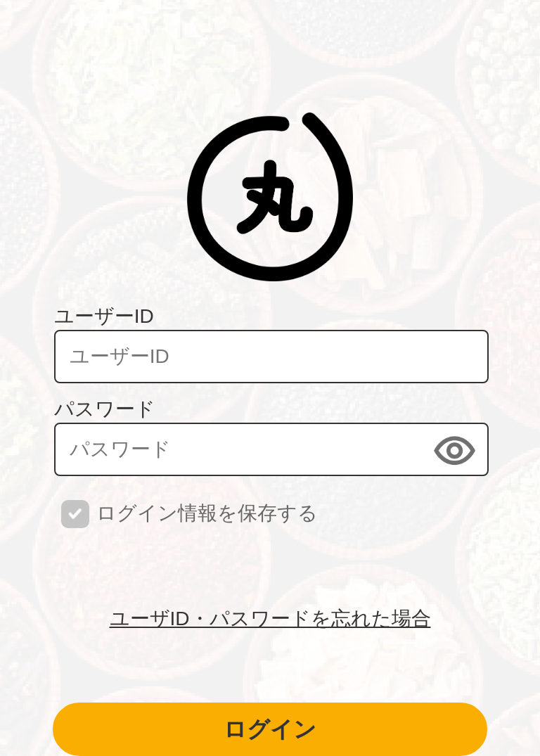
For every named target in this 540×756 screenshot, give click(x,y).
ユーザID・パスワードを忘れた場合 (270, 619)
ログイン (270, 729)
